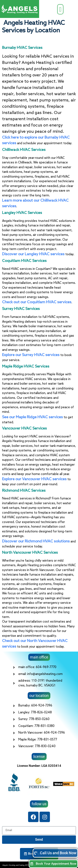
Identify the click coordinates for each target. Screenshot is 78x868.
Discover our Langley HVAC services (33, 254)
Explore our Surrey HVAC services (31, 355)
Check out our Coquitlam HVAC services (37, 302)
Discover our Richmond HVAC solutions (36, 541)
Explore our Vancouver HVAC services (34, 479)
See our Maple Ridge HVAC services (32, 417)
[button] (60, 9)
